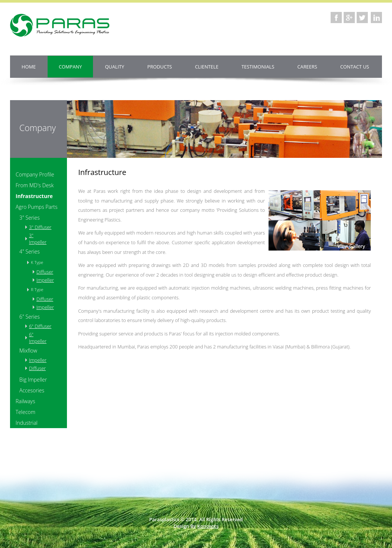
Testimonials (258, 67)
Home (29, 67)
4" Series (30, 251)
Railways (25, 401)
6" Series (30, 317)
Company (70, 67)
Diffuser (42, 272)
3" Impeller (38, 239)
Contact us (355, 67)
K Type (37, 262)
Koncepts (208, 526)
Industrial (27, 423)
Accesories (32, 390)
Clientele (207, 67)
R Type (37, 289)
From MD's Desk (35, 185)
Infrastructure (34, 196)
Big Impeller (33, 380)
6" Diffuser (40, 326)
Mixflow (28, 351)
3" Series (30, 218)
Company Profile (35, 174)
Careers (307, 67)
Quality (115, 67)
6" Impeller (38, 338)
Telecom (25, 412)
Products (160, 67)
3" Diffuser (40, 227)
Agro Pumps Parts (37, 207)
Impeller (42, 280)
